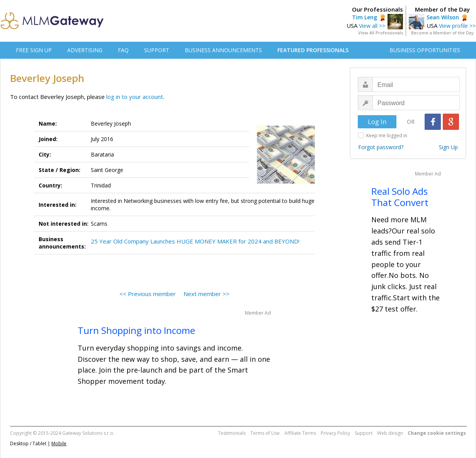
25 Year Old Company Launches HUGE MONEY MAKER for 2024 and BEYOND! (195, 241)
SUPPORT (157, 50)
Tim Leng (365, 17)
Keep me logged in (387, 135)
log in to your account (135, 97)
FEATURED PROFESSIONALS (313, 50)
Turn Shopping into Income (136, 330)
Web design (390, 433)
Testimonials (232, 433)
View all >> (372, 26)
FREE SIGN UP (34, 50)
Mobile (59, 444)
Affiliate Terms (300, 433)
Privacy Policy (335, 433)
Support (364, 433)
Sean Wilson (443, 17)
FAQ (123, 50)
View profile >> (457, 26)
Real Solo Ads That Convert (400, 197)
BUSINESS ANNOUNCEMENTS (223, 50)
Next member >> (207, 294)
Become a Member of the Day (442, 33)
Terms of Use (265, 433)
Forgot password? (381, 147)
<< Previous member (148, 294)
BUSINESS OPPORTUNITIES (425, 50)
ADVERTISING (85, 50)
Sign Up (448, 147)
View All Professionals (381, 33)
